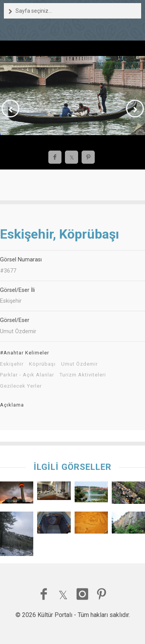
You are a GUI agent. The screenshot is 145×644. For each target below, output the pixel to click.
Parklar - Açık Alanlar (27, 375)
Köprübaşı (42, 364)
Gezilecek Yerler (21, 386)
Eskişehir (12, 364)
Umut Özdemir (79, 364)
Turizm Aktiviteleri (83, 375)
